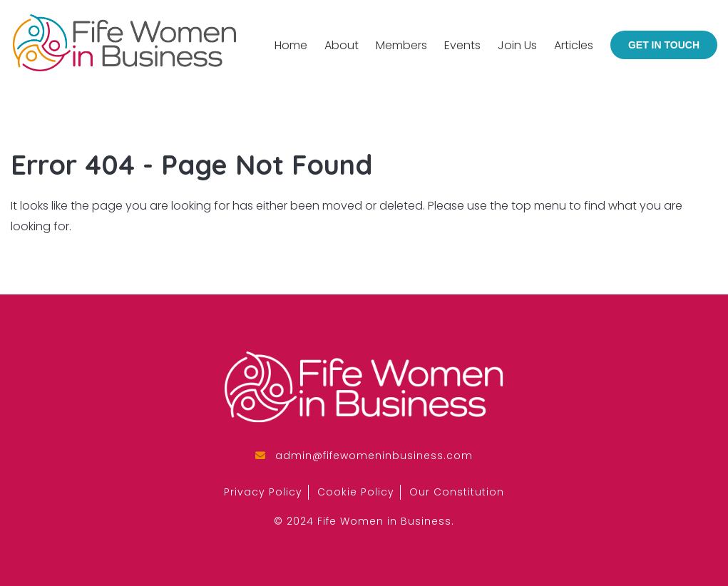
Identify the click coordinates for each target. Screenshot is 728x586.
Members (401, 45)
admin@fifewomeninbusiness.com (374, 456)
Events (462, 45)
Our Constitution (457, 492)
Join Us (517, 45)
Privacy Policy (263, 492)
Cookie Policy (356, 492)
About (342, 45)
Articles (574, 45)
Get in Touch (664, 45)
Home (291, 45)
